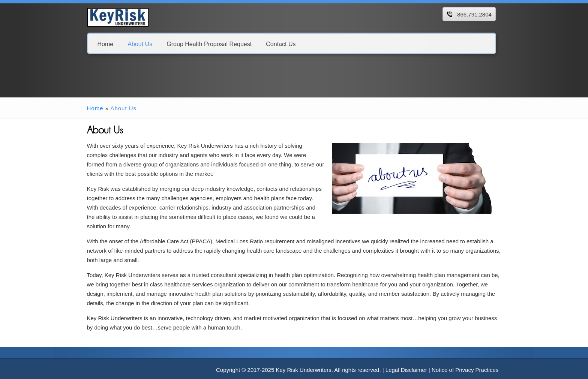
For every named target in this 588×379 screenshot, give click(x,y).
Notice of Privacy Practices (465, 370)
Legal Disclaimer (406, 370)
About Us (140, 44)
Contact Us (281, 44)
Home (106, 44)
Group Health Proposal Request (209, 44)
